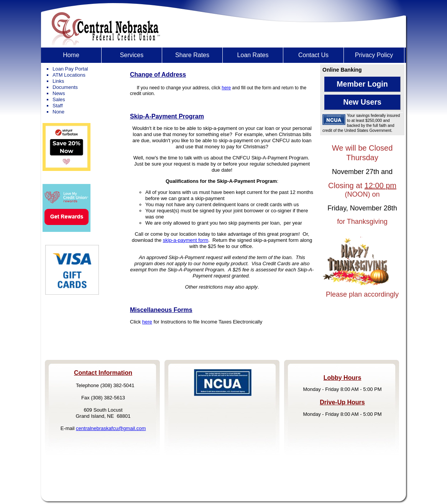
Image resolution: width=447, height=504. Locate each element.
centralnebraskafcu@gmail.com (111, 428)
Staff (58, 106)
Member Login (362, 84)
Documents (65, 87)
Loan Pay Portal (70, 69)
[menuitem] (71, 55)
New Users (362, 102)
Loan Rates (253, 55)
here (226, 88)
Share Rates (192, 55)
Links (58, 81)
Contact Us (313, 55)
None (58, 112)
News (59, 93)
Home (71, 55)
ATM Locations (69, 75)
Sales (59, 99)
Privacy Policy (374, 55)
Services (132, 55)
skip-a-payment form (186, 240)
